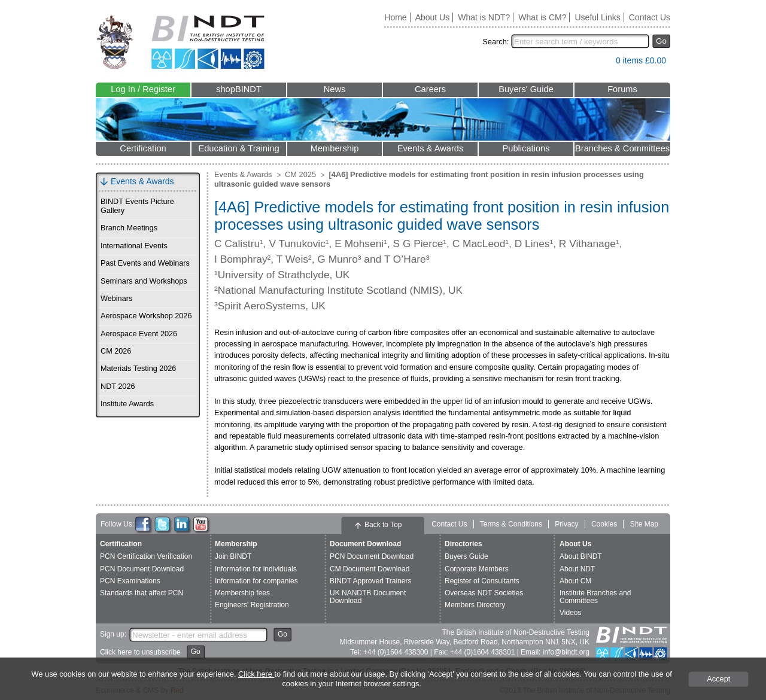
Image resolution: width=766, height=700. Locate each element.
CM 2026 (116, 351)
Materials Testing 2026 (138, 369)
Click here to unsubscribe (140, 652)
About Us (433, 17)
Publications (526, 148)
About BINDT (581, 556)
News (335, 89)
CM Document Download (370, 569)
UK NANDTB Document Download (368, 597)
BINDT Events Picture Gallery (137, 206)
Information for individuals (256, 569)
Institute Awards (127, 404)
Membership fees (242, 593)
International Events (134, 246)
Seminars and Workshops (144, 281)
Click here (256, 674)
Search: (496, 42)
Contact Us (650, 17)
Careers (430, 89)
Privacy (566, 524)
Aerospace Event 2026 (139, 334)
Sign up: (113, 634)
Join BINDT (233, 556)
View (601, 63)
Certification (143, 148)
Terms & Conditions (511, 524)
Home (395, 17)
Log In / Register (143, 89)
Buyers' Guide (526, 89)
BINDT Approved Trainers (371, 581)
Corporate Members (477, 569)
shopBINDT (239, 89)
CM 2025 (300, 174)
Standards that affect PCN (142, 593)
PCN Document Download (142, 569)
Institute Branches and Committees (595, 597)
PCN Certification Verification (146, 556)
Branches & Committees (622, 148)
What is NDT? (484, 17)
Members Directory (475, 605)
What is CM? (542, 17)
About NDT (577, 569)
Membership (335, 148)
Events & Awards (431, 148)
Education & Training (238, 148)
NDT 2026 (118, 386)
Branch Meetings (129, 228)
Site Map (644, 524)
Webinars (116, 299)
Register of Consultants (482, 581)
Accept (718, 679)
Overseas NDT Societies (484, 593)
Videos (570, 613)
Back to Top (383, 525)
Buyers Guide (466, 556)
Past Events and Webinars (145, 263)
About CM (575, 581)
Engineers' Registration (252, 605)
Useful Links (597, 17)
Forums (622, 89)
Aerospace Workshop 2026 (146, 316)
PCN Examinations (130, 581)
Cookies (604, 524)
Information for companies (256, 581)
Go (661, 41)
